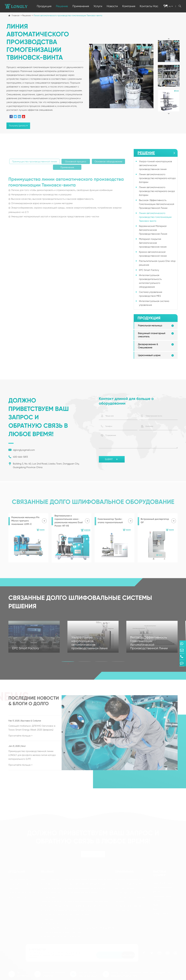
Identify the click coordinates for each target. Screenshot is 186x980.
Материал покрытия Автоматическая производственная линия (153, 243)
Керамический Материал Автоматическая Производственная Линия (153, 230)
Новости (112, 6)
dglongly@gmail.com (22, 450)
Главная (16, 15)
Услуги (98, 6)
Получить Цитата (18, 126)
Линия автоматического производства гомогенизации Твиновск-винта (68, 15)
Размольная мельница (150, 325)
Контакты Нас (149, 6)
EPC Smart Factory (149, 270)
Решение (62, 6)
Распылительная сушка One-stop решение (157, 263)
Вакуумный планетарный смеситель (152, 335)
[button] (169, 39)
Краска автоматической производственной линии (153, 254)
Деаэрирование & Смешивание (148, 346)
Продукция (44, 6)
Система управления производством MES (151, 294)
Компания (129, 6)
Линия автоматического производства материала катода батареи (157, 178)
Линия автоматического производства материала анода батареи (157, 191)
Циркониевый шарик (149, 355)
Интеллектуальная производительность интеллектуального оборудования (150, 281)
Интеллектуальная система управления (154, 303)
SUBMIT (112, 460)
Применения (81, 6)
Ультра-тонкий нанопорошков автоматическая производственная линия (155, 165)
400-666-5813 (18, 457)
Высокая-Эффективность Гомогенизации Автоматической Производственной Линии (157, 204)
